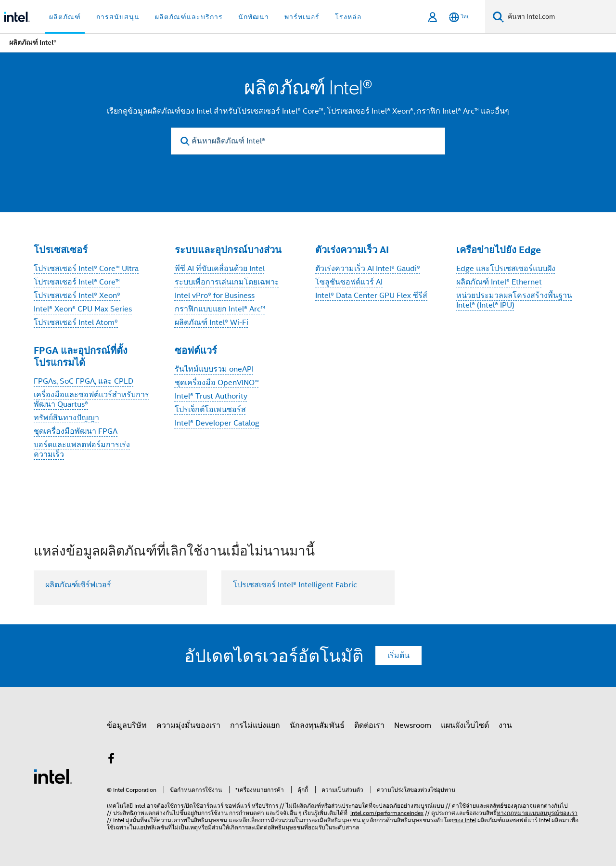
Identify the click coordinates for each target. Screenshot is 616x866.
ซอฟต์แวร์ (196, 350)
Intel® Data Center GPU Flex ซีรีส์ (371, 296)
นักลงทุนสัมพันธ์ (317, 725)
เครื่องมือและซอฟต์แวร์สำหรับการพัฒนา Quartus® (91, 400)
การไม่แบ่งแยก (255, 725)
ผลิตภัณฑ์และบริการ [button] (189, 17)
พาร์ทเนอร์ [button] (302, 17)
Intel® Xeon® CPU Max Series (83, 309)
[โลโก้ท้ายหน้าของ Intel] (53, 776)
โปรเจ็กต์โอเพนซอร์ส (210, 410)
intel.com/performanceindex (387, 813)
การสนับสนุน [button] (118, 17)
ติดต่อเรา (369, 725)
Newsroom (413, 725)
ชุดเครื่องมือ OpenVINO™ (217, 383)
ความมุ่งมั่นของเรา (188, 725)
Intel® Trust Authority (211, 396)
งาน (505, 725)
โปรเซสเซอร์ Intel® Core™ (77, 282)
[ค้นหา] (498, 17)
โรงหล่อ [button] (348, 17)
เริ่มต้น (398, 656)
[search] (185, 141)
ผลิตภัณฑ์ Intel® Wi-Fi (212, 323)
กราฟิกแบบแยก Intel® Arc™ (220, 309)
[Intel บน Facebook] (111, 760)
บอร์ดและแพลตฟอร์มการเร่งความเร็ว (82, 450)
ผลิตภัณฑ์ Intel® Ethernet (499, 282)
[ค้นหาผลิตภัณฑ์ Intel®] (308, 141)
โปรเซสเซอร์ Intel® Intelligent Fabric (295, 585)
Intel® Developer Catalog (217, 423)
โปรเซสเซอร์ (61, 250)
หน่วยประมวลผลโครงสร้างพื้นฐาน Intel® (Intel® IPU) (514, 300)
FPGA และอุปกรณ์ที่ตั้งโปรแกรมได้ (81, 356)
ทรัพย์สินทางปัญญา (66, 418)
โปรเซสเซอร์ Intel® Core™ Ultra (86, 269)
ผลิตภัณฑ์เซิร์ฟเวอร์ (78, 585)
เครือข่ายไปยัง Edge (499, 250)
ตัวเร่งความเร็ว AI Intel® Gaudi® (368, 269)
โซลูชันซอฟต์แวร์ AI (349, 282)
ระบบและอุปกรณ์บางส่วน (228, 250)
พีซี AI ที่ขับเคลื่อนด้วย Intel (220, 269)
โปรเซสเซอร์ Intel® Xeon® (77, 296)
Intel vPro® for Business (215, 296)
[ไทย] (459, 17)
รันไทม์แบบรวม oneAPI (214, 369)
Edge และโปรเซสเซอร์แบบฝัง (506, 269)
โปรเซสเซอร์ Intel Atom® (76, 323)
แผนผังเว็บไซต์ (465, 725)
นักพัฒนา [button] (254, 17)
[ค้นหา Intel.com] (560, 17)
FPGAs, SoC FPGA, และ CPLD (83, 381)
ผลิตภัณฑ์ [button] (65, 17)
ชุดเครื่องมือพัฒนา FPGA (76, 431)
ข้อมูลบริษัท (127, 725)
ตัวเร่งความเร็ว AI (352, 250)
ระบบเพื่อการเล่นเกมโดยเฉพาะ (227, 282)
